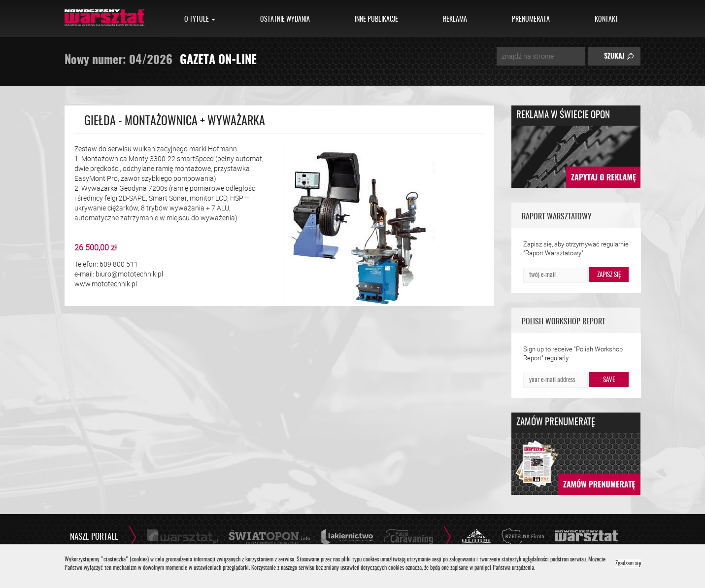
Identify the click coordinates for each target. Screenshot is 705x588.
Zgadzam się (628, 564)
